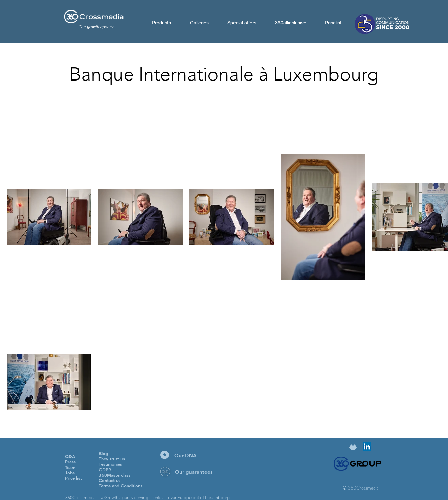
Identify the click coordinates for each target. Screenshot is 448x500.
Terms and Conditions (121, 486)
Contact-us (110, 480)
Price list (73, 478)
